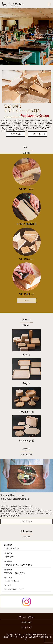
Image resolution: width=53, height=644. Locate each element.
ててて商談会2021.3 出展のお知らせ (18, 565)
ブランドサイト (27, 521)
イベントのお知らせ (12, 581)
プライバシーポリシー (27, 617)
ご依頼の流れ (16, 134)
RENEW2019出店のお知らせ (15, 573)
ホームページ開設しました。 (15, 589)
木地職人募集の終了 (12, 549)
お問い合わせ (37, 134)
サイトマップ (27, 628)
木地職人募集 (9, 557)
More (26, 300)
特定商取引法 (27, 622)
